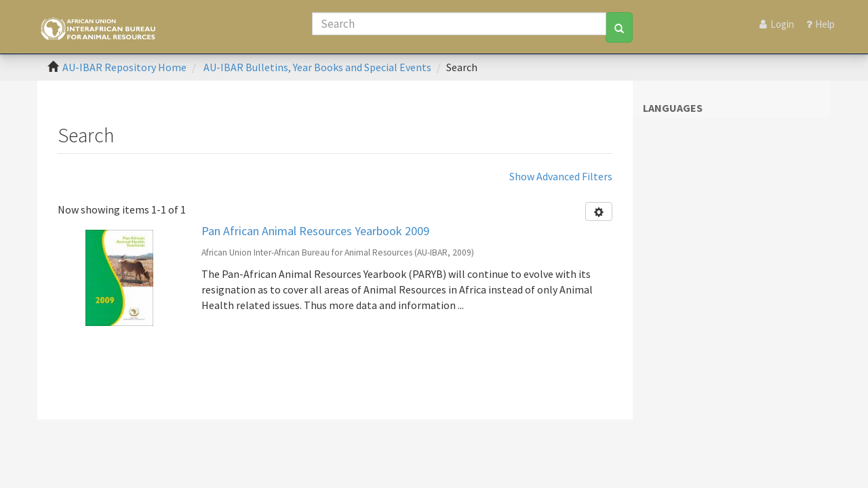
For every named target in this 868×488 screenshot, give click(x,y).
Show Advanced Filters (561, 176)
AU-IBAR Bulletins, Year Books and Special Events (317, 67)
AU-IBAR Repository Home (124, 67)
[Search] (459, 24)
